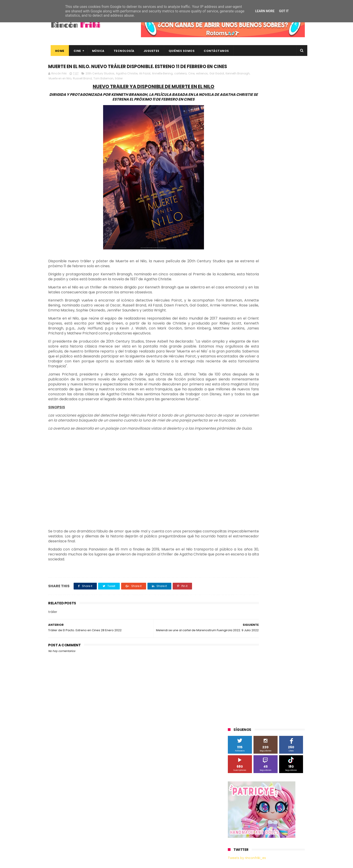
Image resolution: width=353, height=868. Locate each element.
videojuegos (272, 465)
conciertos (261, 432)
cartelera (180, 83)
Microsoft (267, 357)
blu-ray (251, 424)
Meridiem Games (242, 357)
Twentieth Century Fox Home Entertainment (261, 407)
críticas (235, 440)
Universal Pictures (243, 415)
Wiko (289, 415)
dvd (287, 440)
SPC (233, 374)
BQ (249, 323)
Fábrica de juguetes (244, 340)
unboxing (251, 465)
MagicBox (281, 349)
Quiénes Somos (179, 51)
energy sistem (240, 449)
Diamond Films (253, 332)
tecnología (289, 457)
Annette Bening (162, 83)
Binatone (264, 323)
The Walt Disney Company (249, 390)
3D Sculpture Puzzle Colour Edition (254, 307)
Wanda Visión (270, 415)
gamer (280, 449)
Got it (284, 11)
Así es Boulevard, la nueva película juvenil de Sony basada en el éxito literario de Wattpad (275, 800)
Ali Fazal (145, 83)
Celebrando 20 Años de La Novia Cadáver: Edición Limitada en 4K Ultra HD (273, 821)
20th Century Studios (100, 83)
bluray (267, 424)
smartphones (266, 457)
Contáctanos (214, 51)
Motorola (286, 357)
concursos (282, 432)
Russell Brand (118, 88)
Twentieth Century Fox (246, 399)
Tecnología (122, 51)
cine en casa (239, 432)
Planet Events (289, 365)
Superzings (293, 382)
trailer (234, 465)
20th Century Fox (242, 298)
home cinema (240, 457)
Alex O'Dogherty (280, 315)
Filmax (274, 332)
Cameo (295, 323)
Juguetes (149, 51)
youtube (293, 465)
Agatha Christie (127, 83)
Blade (280, 323)
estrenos (202, 83)
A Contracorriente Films (247, 315)
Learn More (265, 11)
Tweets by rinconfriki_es (247, 195)
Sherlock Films (251, 374)
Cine (75, 51)
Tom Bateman (139, 88)
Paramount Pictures (260, 365)
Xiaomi (235, 424)
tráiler (155, 88)
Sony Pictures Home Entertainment (255, 382)
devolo (274, 440)
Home (57, 51)
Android (236, 323)
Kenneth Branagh (71, 88)
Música (96, 51)
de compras (255, 440)
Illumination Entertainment (249, 349)
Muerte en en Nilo (96, 88)
